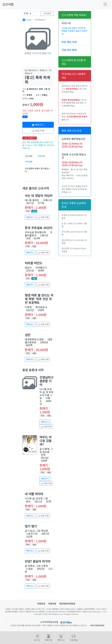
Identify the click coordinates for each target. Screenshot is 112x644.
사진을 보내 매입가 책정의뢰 (74, 28)
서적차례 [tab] (41, 156)
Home (29, 20)
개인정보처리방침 (67, 604)
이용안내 (41, 604)
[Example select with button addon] (28, 13)
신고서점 (8, 4)
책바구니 (38, 125)
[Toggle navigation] (105, 4)
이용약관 (52, 604)
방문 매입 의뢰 (69, 42)
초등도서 (43, 70)
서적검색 (47, 13)
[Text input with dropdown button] (37, 13)
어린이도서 (32, 70)
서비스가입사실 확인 (97, 625)
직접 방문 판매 (69, 50)
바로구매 (38, 131)
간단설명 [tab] (29, 156)
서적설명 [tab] (29, 162)
